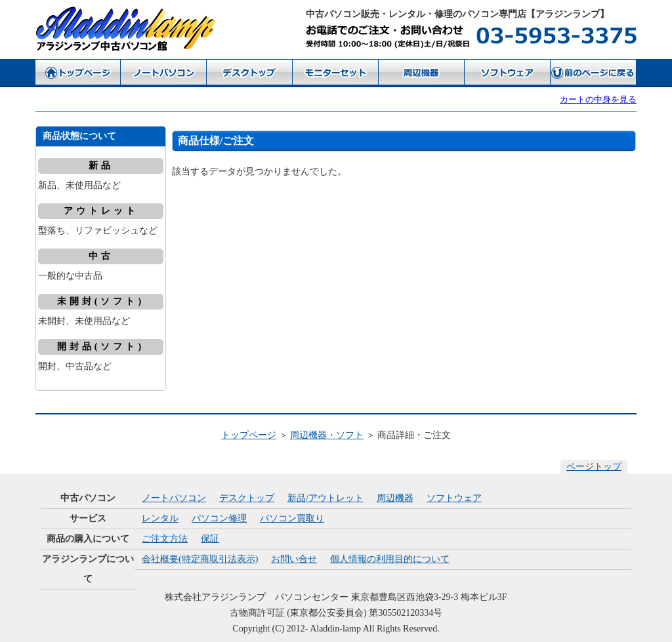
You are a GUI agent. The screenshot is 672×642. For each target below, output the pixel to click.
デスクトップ (247, 498)
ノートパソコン (174, 498)
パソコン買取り (292, 518)
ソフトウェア (454, 498)
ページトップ (594, 467)
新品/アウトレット (325, 498)
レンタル (160, 518)
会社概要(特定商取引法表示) (200, 559)
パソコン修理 (219, 518)
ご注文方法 (165, 539)
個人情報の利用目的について (390, 559)
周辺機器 (395, 498)
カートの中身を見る (598, 99)
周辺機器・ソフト (327, 435)
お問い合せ (294, 559)
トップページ (249, 435)
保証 (210, 539)
